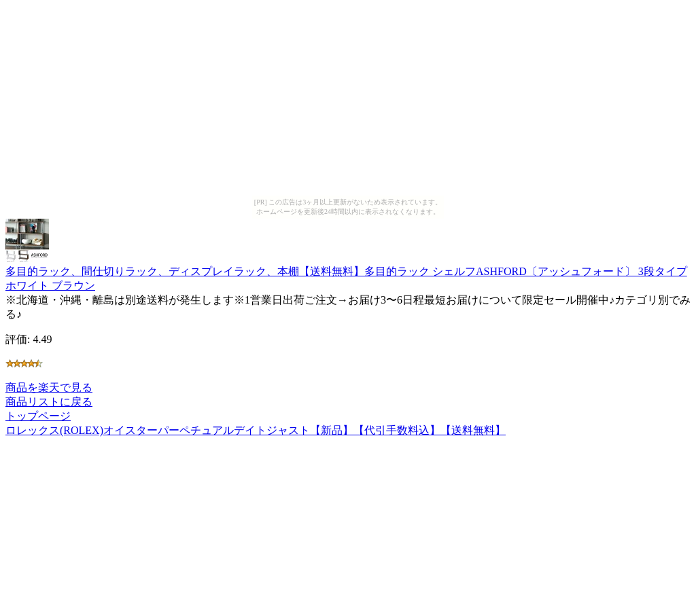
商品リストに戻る (49, 402)
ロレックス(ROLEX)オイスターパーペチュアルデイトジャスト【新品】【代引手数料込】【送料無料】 (256, 430)
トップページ (38, 416)
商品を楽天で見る (49, 387)
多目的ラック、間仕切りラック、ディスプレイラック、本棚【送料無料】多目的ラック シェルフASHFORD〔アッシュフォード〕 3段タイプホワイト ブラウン (346, 272)
